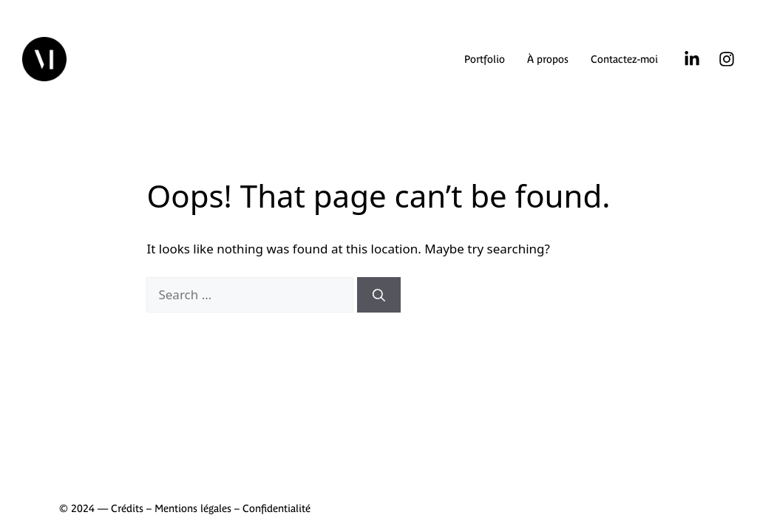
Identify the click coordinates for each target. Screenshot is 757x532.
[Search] (379, 295)
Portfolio (485, 59)
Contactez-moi (624, 59)
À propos (548, 59)
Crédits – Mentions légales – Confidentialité (211, 508)
